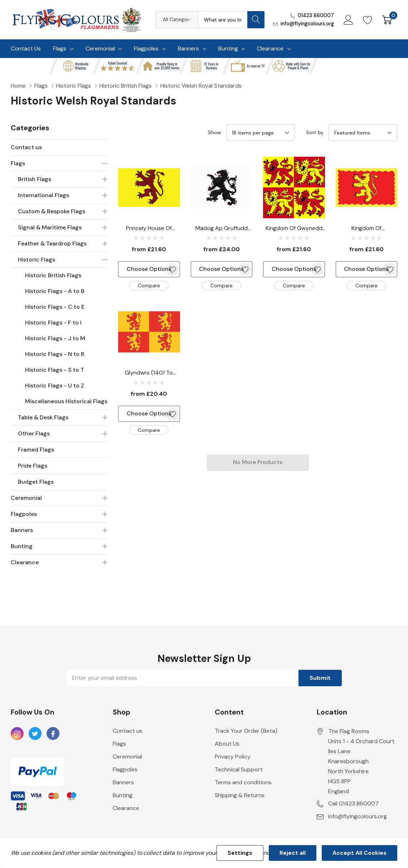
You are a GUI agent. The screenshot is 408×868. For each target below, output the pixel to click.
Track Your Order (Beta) (246, 731)
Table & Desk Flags (43, 417)
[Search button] (256, 20)
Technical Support (239, 769)
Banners (188, 48)
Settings (240, 853)
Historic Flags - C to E (55, 307)
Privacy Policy (233, 757)
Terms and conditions (243, 782)
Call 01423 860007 (353, 803)
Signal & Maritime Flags (50, 227)
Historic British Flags (53, 275)
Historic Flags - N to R (55, 354)
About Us (227, 744)
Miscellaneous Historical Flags (66, 401)
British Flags (35, 179)
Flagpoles (146, 48)
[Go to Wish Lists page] (368, 20)
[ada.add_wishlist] (172, 269)
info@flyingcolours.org (307, 24)
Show (215, 132)
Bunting (228, 48)
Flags (60, 48)
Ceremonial (100, 48)
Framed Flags (36, 450)
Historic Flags (37, 260)
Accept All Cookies (360, 853)
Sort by (315, 132)
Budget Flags (36, 482)
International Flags (43, 195)
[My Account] (348, 20)
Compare (149, 286)
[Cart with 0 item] (387, 20)
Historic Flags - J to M (55, 338)
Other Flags (34, 433)
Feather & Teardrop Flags (52, 243)
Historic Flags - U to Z (55, 386)
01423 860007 (316, 15)
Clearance (270, 48)
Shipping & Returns (240, 795)
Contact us (26, 147)
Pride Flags (33, 466)
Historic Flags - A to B (55, 291)
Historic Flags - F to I (53, 323)
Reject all (293, 853)
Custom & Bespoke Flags (52, 211)
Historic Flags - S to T (55, 370)
